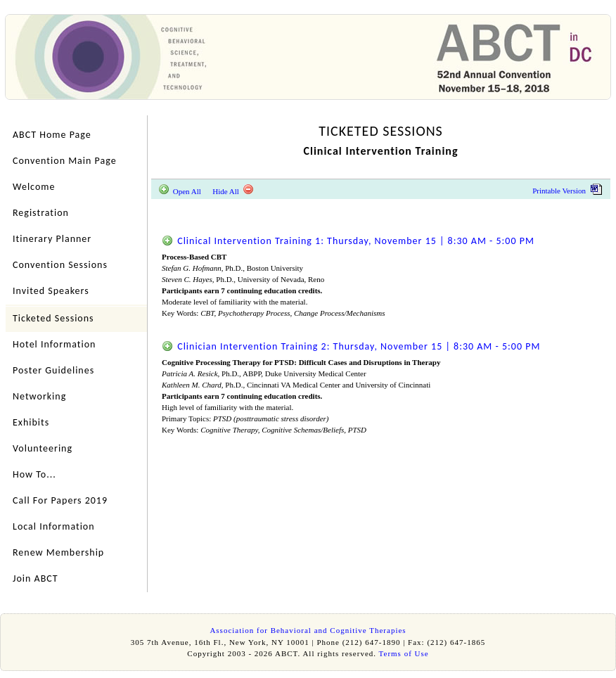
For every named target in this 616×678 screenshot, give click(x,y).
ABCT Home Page (52, 135)
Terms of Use (404, 653)
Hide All (233, 191)
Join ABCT (36, 578)
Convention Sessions (60, 265)
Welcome (34, 187)
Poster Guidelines (53, 370)
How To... (34, 474)
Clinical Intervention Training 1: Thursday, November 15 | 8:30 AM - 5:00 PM (348, 241)
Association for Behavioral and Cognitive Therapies (308, 630)
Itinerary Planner (52, 239)
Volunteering (43, 448)
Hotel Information (54, 344)
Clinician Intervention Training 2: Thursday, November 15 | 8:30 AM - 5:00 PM (351, 346)
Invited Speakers (51, 291)
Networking (39, 396)
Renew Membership (58, 552)
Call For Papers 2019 (60, 500)
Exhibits (31, 422)
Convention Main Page (65, 161)
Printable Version (567, 191)
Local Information (54, 526)
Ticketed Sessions (53, 318)
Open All (180, 191)
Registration (41, 213)
